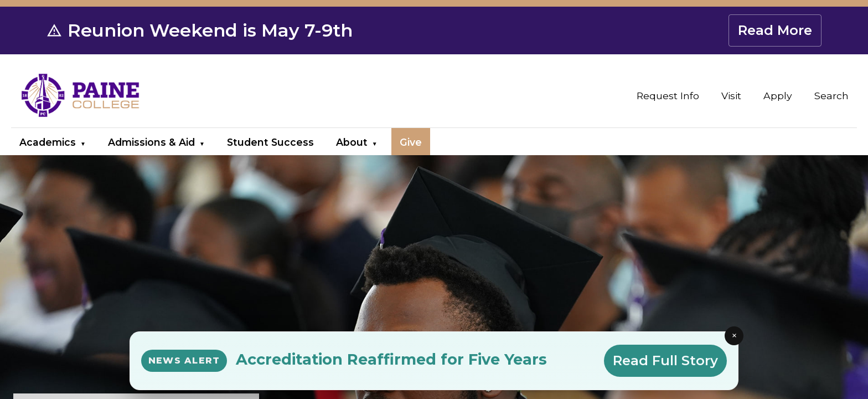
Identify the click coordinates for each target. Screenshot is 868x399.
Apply (778, 96)
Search (831, 96)
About (352, 142)
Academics (48, 142)
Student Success (270, 142)
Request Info (668, 96)
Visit (731, 96)
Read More (775, 30)
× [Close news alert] (734, 335)
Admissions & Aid (151, 142)
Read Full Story (665, 360)
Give (411, 142)
